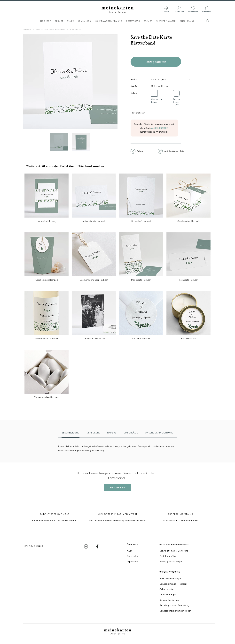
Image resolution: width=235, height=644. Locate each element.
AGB (129, 551)
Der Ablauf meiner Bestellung (174, 551)
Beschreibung (70, 433)
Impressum (132, 561)
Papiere (112, 433)
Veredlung (94, 433)
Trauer (148, 23)
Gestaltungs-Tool (168, 556)
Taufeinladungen (168, 595)
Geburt (59, 23)
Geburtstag (133, 23)
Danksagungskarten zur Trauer (175, 611)
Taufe (70, 23)
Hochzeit (46, 23)
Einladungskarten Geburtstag (174, 605)
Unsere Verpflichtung (159, 433)
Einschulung (187, 23)
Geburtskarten (167, 589)
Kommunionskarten (169, 600)
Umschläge (131, 433)
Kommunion (84, 23)
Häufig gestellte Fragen (171, 561)
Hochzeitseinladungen (170, 578)
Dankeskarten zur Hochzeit (173, 584)
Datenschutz (133, 556)
